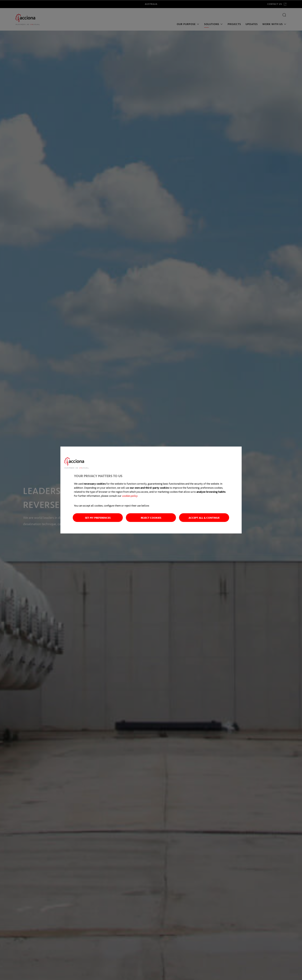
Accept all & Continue (204, 518)
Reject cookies (151, 518)
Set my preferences (98, 518)
